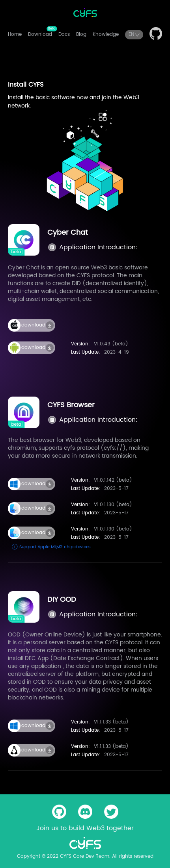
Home (15, 34)
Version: (80, 344)
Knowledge (106, 34)
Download (40, 34)
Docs (64, 34)
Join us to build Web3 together (85, 828)
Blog (81, 34)
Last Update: (86, 352)
